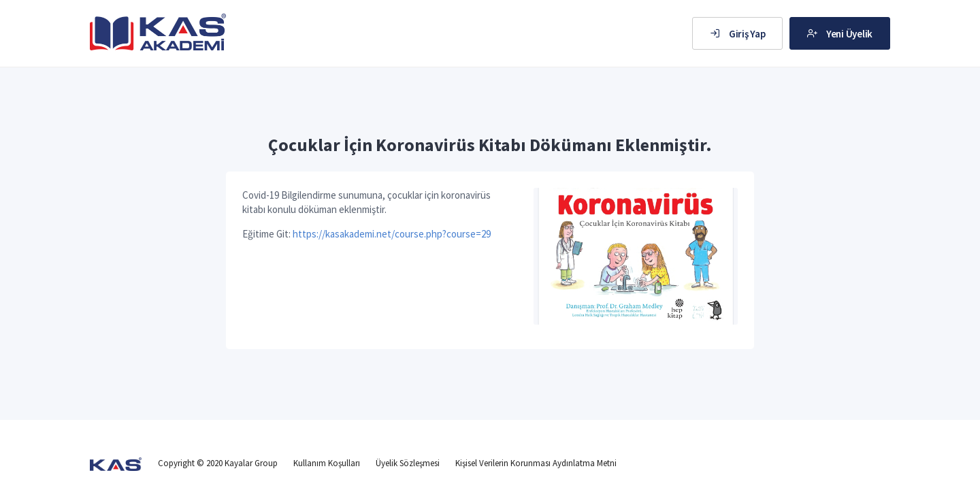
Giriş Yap (737, 34)
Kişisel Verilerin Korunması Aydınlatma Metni (536, 463)
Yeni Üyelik (840, 34)
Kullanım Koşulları (327, 463)
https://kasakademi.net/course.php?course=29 (392, 234)
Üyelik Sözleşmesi (408, 463)
